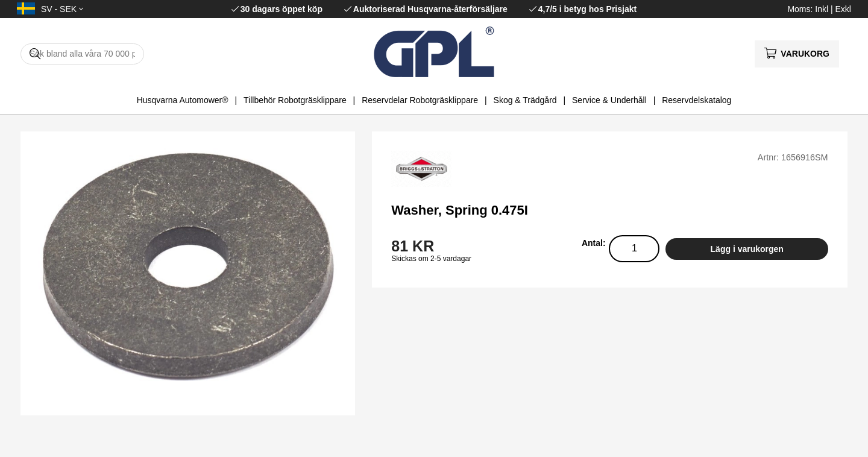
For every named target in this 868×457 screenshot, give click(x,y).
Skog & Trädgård (525, 100)
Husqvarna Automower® (183, 100)
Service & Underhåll (609, 100)
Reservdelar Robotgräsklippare (420, 100)
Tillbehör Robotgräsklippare (295, 100)
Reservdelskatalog (697, 100)
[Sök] (82, 54)
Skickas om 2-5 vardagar (431, 259)
